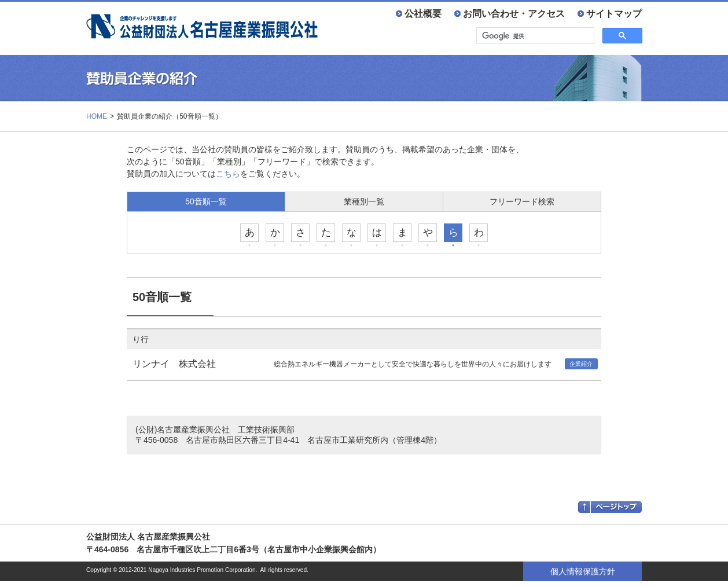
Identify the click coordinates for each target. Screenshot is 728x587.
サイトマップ (614, 13)
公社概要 (423, 13)
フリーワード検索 (522, 201)
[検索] (534, 36)
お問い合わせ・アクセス (514, 13)
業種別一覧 (364, 201)
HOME (97, 116)
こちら (228, 174)
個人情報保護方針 (583, 571)
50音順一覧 (206, 201)
